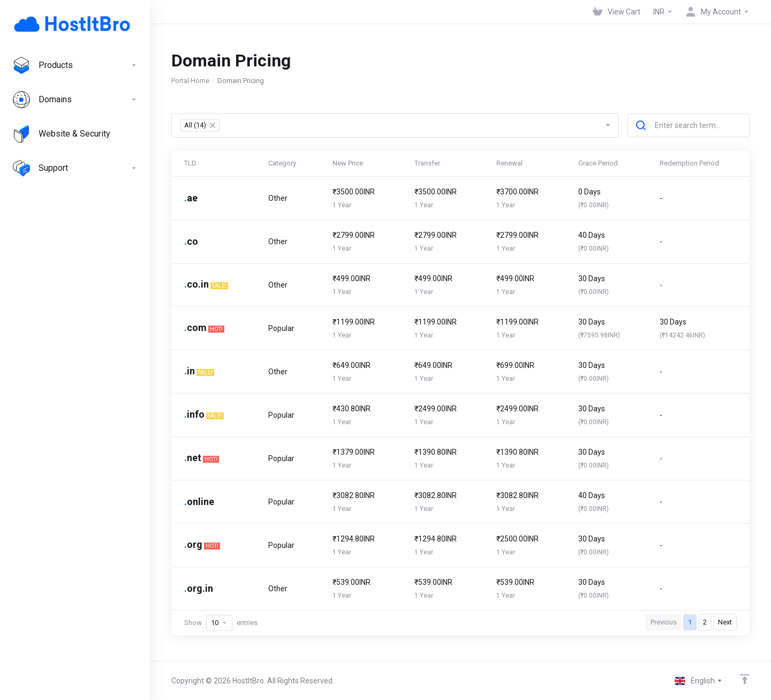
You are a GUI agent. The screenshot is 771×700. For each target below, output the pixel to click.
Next (725, 622)
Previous (664, 622)
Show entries (221, 623)
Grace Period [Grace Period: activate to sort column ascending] (598, 163)
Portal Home (190, 81)
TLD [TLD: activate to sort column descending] (190, 163)
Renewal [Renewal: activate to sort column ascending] (509, 163)
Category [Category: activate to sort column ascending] (282, 163)
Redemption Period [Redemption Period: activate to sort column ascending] (689, 163)
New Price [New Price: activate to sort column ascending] (348, 163)
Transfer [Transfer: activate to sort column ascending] (427, 163)
